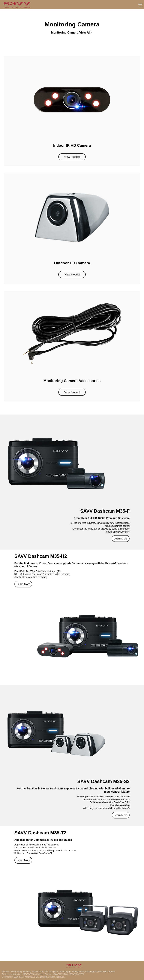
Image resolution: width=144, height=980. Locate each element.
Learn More (121, 539)
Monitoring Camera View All (71, 33)
